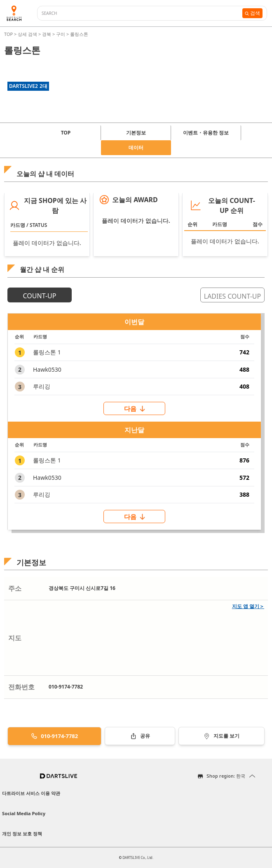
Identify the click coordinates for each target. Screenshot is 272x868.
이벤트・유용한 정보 (206, 133)
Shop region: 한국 (226, 776)
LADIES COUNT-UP (232, 296)
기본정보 (136, 133)
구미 (61, 34)
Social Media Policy (24, 813)
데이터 (136, 147)
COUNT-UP (40, 296)
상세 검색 (28, 34)
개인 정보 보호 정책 (22, 834)
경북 (47, 34)
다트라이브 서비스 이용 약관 (31, 793)
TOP (9, 34)
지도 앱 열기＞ (248, 606)
